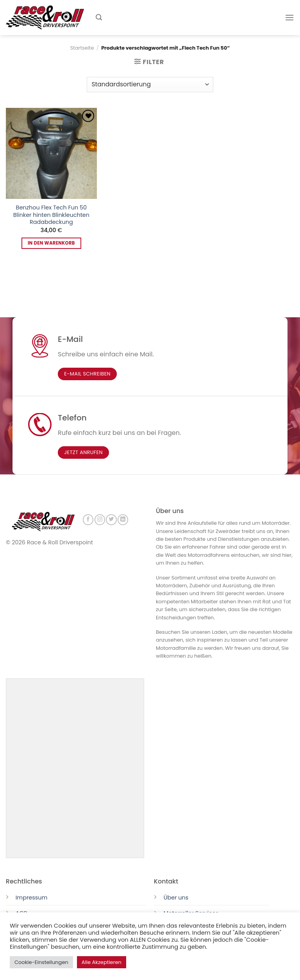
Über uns (176, 897)
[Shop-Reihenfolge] (150, 85)
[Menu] (289, 17)
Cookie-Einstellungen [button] (41, 962)
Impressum (31, 897)
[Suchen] (99, 17)
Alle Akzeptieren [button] (102, 962)
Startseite (82, 48)
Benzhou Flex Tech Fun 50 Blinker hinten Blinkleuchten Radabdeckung (51, 215)
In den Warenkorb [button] (51, 243)
